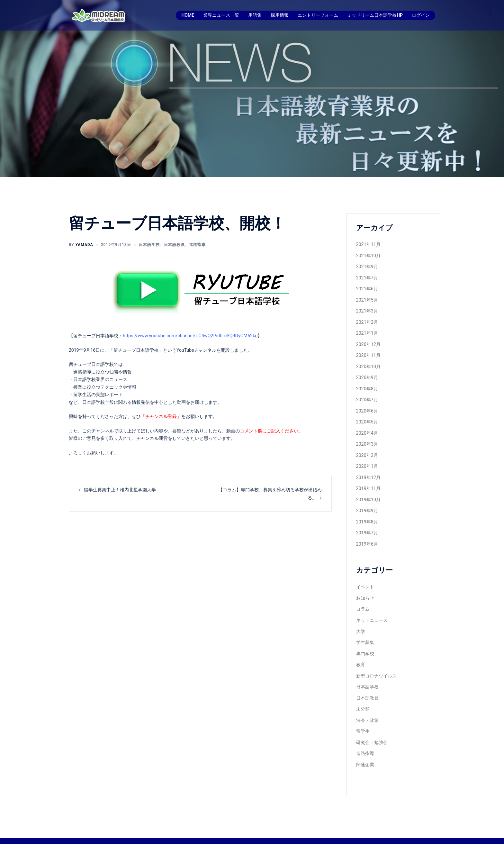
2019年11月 (368, 481)
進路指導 (197, 245)
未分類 (363, 696)
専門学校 (365, 642)
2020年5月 (367, 416)
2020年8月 (367, 384)
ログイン (421, 15)
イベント (365, 577)
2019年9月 (367, 503)
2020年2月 (367, 449)
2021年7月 (367, 277)
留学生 (363, 718)
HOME (188, 15)
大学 (361, 621)
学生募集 (365, 631)
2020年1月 (367, 459)
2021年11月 (368, 244)
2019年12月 (368, 470)
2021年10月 (368, 255)
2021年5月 (367, 298)
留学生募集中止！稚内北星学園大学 (120, 489)
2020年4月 (367, 427)
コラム (363, 599)
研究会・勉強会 (372, 729)
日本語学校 (149, 245)
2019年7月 (367, 524)
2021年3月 (367, 309)
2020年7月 (367, 395)
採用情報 (280, 15)
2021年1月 (367, 330)
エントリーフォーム (318, 15)
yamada (84, 245)
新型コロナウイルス (376, 664)
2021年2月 (367, 320)
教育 (361, 653)
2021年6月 (367, 287)
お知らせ (365, 588)
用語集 (255, 15)
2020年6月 (367, 406)
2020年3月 (367, 438)
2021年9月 (367, 266)
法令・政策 (367, 707)
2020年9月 (367, 373)
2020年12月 (368, 341)
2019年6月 (367, 535)
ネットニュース (372, 610)
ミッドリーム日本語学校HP (375, 15)
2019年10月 (368, 492)
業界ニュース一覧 (221, 15)
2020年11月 (368, 352)
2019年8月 (367, 513)
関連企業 (365, 750)
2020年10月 (368, 363)
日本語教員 (174, 245)
